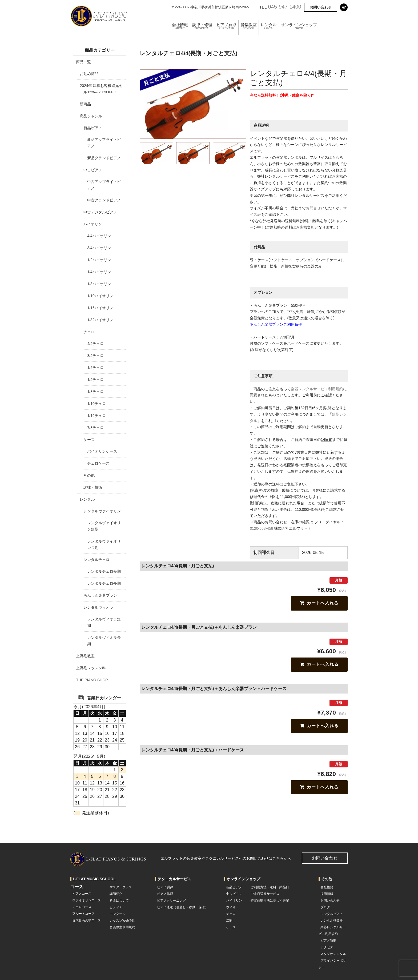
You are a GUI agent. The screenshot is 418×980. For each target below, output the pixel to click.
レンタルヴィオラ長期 (104, 641)
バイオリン (93, 224)
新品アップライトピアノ (104, 143)
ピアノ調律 (165, 887)
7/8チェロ (95, 428)
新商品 (85, 104)
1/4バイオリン (99, 272)
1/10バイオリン (100, 296)
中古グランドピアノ (104, 200)
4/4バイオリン (99, 236)
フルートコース (83, 914)
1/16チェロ (96, 416)
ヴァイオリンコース (87, 900)
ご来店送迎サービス (265, 894)
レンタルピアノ (332, 914)
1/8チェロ (95, 392)
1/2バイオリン (99, 260)
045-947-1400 (285, 7)
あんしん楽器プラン (100, 595)
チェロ (89, 332)
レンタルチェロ (97, 560)
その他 (89, 475)
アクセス (327, 947)
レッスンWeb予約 (122, 921)
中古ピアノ (93, 170)
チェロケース (98, 463)
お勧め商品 (89, 74)
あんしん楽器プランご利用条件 (276, 324)
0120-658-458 (261, 528)
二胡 (229, 921)
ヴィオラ (232, 907)
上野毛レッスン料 (91, 668)
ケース (89, 440)
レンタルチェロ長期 (104, 583)
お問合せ (313, 208)
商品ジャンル (91, 116)
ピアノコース (82, 894)
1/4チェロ (95, 380)
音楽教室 (257, 20)
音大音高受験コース (87, 920)
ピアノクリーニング (171, 901)
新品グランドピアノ (104, 158)
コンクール (118, 914)
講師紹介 (116, 894)
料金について (119, 901)
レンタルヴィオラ (98, 607)
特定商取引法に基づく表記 (270, 901)
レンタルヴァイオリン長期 (104, 544)
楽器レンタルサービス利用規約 (317, 389)
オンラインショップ (313, 20)
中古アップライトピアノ (104, 185)
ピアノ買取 (232, 20)
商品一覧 (83, 62)
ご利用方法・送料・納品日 (270, 887)
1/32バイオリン (100, 320)
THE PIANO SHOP (92, 680)
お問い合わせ (321, 7)
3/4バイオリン (99, 248)
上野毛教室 (85, 656)
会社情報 (180, 20)
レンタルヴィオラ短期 (104, 622)
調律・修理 (205, 20)
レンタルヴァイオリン (102, 511)
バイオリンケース (102, 451)
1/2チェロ (95, 368)
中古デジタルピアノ (100, 212)
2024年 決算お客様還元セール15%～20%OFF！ (101, 89)
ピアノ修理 (165, 894)
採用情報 (327, 894)
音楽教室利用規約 (122, 927)
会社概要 (327, 887)
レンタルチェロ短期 (104, 571)
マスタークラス (121, 887)
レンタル (280, 20)
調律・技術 (93, 487)
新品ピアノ (93, 128)
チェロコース (82, 907)
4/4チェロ (95, 344)
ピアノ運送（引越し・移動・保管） (183, 907)
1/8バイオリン (99, 284)
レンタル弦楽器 (332, 921)
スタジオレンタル (333, 954)
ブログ (325, 907)
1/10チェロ (96, 404)
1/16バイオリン (100, 308)
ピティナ (116, 907)
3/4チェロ (95, 356)
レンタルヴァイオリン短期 (104, 526)
